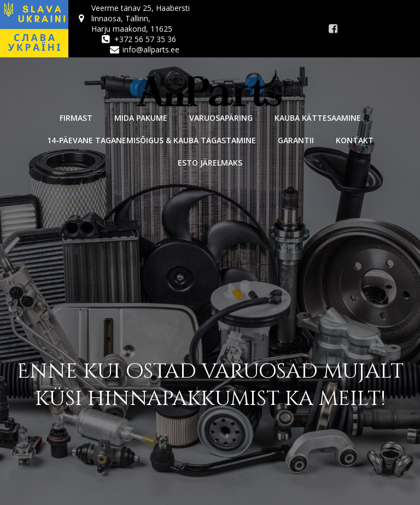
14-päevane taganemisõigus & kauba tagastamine (151, 140)
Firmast (76, 118)
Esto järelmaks (210, 163)
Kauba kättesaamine (318, 118)
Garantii (296, 140)
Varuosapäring (221, 118)
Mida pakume (141, 118)
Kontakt (355, 140)
